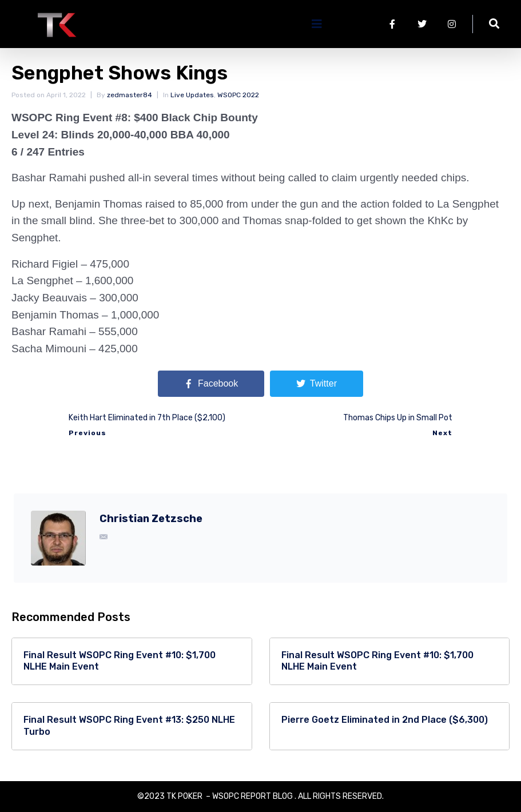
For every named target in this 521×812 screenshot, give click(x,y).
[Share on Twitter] (317, 384)
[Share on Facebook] (211, 384)
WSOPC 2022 (238, 95)
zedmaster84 (130, 95)
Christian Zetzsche (151, 519)
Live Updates (192, 95)
